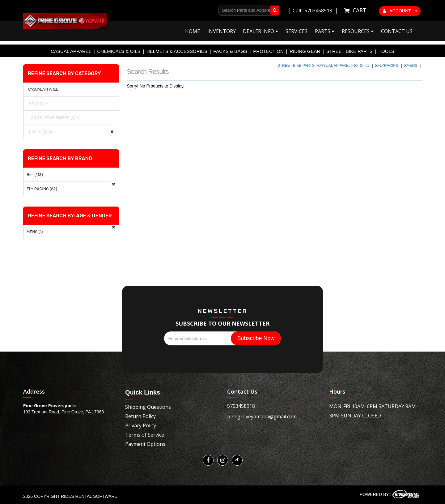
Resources (358, 31)
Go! (274, 10)
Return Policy (140, 416)
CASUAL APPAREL (71, 51)
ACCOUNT (400, 11)
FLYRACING (387, 66)
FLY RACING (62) (42, 189)
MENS (411, 66)
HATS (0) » (37, 103)
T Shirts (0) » (39, 132)
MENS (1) (35, 232)
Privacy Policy (141, 425)
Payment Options (145, 444)
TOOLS (386, 51)
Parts (325, 31)
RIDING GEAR (305, 51)
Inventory (222, 31)
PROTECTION (268, 51)
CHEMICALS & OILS (119, 51)
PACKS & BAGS (230, 51)
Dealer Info (261, 31)
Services (297, 31)
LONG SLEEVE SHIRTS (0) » (53, 118)
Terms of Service (145, 435)
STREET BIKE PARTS (350, 51)
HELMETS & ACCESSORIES (177, 51)
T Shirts (362, 66)
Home (193, 31)
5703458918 (241, 406)
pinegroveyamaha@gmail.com (262, 416)
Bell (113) (35, 175)
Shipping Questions (148, 407)
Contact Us (397, 31)
